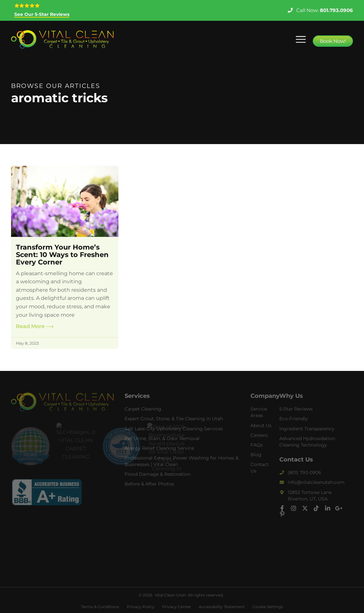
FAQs (257, 445)
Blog (256, 455)
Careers (259, 435)
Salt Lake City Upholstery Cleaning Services (174, 429)
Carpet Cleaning (143, 409)
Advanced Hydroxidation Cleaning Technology (307, 442)
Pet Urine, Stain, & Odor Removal (162, 438)
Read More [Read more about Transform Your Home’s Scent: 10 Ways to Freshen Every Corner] (35, 326)
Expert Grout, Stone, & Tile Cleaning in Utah (174, 419)
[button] (301, 39)
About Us (261, 425)
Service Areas (259, 412)
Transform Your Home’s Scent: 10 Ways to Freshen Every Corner (62, 255)
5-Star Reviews (296, 409)
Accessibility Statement (222, 607)
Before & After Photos (149, 484)
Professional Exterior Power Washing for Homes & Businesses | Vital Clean (182, 461)
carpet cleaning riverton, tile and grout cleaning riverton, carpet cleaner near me (62, 538)
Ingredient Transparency (307, 429)
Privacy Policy (141, 607)
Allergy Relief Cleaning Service (159, 448)
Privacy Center (177, 607)
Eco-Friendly (294, 419)
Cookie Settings (268, 607)
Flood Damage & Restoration (158, 474)
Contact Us (260, 468)
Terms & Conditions (100, 607)
